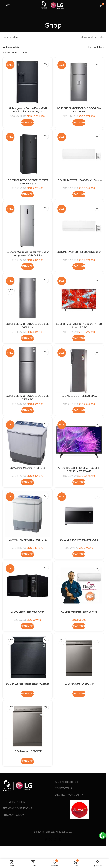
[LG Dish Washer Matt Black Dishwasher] (27, 658)
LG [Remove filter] (27, 53)
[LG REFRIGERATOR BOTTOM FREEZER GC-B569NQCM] (27, 154)
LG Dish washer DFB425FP (79, 684)
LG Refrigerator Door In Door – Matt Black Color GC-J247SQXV (28, 110)
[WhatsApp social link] (55, 840)
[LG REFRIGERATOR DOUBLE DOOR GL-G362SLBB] (27, 370)
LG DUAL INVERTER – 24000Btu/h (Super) (79, 182)
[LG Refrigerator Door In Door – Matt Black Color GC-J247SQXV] (27, 82)
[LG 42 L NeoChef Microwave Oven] (79, 514)
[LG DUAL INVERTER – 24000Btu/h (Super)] (79, 154)
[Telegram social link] (60, 840)
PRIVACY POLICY (13, 815)
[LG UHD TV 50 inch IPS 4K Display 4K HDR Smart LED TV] (79, 298)
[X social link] (50, 840)
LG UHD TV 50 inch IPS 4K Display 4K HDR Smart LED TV (79, 326)
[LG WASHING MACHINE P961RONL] (27, 514)
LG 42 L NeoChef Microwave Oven (79, 540)
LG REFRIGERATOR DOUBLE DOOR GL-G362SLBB (28, 398)
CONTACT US (63, 788)
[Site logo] (52, 5)
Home (6, 37)
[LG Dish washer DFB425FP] (79, 658)
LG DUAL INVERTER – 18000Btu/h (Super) (79, 254)
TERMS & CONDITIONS (17, 808)
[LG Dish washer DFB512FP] (27, 725)
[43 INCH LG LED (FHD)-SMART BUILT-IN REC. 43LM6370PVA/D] (79, 442)
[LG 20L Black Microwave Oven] (27, 586)
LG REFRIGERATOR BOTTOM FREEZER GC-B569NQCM (27, 182)
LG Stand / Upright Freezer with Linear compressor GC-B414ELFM (28, 254)
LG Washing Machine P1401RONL (28, 468)
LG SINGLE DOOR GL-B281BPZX (79, 396)
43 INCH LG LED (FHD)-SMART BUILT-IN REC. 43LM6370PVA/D (79, 470)
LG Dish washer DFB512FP (27, 751)
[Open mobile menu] (7, 5)
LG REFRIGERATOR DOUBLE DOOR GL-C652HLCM (28, 326)
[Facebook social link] (46, 840)
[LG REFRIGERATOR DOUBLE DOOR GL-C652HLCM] (27, 298)
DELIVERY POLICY (14, 802)
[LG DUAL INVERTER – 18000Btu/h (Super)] (79, 226)
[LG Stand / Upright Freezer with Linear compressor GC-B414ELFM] (27, 226)
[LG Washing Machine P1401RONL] (27, 442)
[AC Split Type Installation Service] (79, 586)
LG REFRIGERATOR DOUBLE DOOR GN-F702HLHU (79, 110)
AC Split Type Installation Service (79, 612)
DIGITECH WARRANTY (69, 794)
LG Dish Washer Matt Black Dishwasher (27, 685)
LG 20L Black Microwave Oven (28, 612)
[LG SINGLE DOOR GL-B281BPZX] (79, 370)
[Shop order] (89, 47)
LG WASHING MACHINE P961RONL (28, 540)
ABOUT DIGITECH (66, 782)
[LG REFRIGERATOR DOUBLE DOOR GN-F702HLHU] (79, 82)
